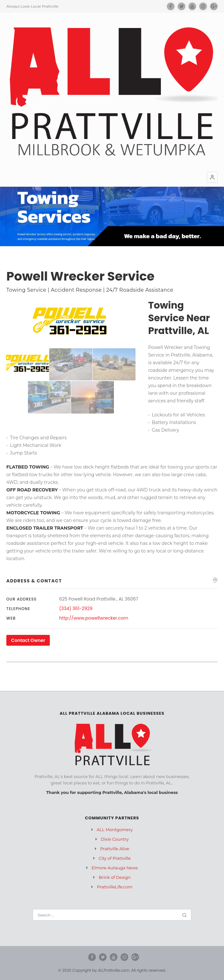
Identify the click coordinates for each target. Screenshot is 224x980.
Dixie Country (115, 839)
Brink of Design (115, 877)
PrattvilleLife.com (115, 887)
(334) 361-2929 (76, 608)
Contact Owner (28, 640)
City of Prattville (115, 858)
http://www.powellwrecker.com (94, 618)
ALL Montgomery (115, 830)
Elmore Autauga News (115, 868)
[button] (212, 177)
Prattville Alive (115, 849)
